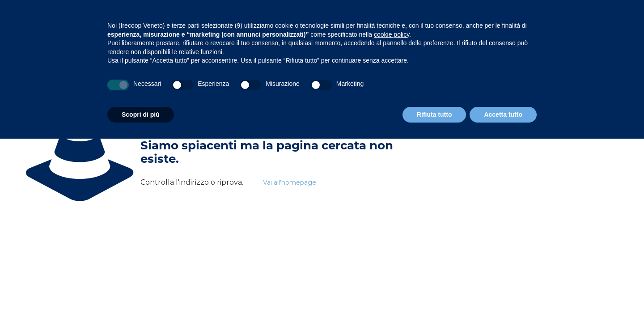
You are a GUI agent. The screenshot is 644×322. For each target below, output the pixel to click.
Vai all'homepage (290, 182)
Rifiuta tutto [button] (434, 114)
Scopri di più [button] (141, 114)
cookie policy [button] (392, 34)
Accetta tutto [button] (503, 114)
